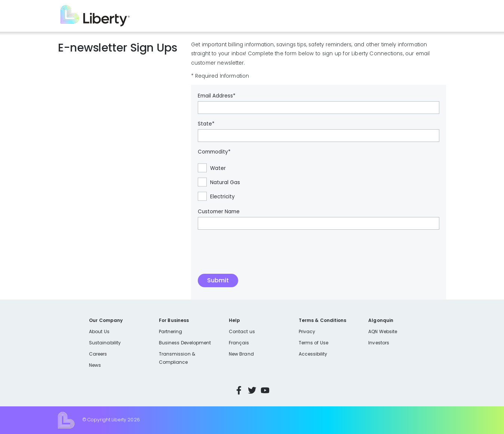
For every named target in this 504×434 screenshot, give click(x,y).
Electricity (222, 197)
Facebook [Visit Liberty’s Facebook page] (239, 390)
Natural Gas (225, 183)
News (95, 365)
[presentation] (255, 255)
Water (218, 168)
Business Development (185, 343)
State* (206, 124)
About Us (99, 331)
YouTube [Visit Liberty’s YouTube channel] (265, 390)
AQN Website (383, 331)
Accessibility (313, 354)
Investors (379, 343)
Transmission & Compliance (177, 358)
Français (239, 343)
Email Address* (217, 96)
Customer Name (219, 212)
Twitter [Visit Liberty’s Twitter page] (252, 390)
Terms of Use (314, 343)
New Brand (241, 354)
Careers (98, 354)
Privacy (307, 331)
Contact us (242, 331)
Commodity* (214, 152)
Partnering (171, 331)
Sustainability (105, 343)
